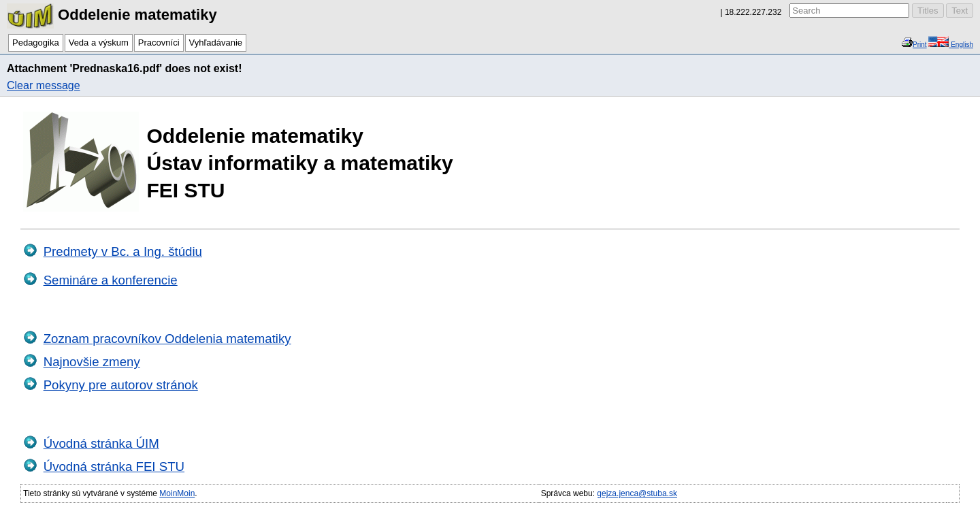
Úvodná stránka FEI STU (114, 467)
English (961, 45)
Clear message (44, 85)
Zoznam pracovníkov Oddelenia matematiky (167, 339)
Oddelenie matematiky (112, 15)
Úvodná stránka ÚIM (101, 443)
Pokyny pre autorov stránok (121, 385)
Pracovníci (159, 43)
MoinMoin (177, 493)
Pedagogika (36, 43)
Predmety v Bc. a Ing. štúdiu (123, 251)
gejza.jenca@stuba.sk (637, 493)
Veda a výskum (99, 43)
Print (920, 45)
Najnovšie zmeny (92, 362)
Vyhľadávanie (216, 43)
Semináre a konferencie (111, 280)
